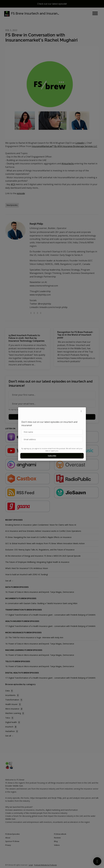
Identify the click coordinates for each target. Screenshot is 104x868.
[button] (81, 411)
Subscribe (52, 456)
